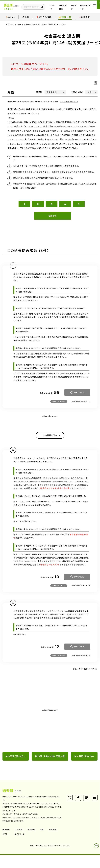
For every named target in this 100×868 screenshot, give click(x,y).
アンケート (59, 9)
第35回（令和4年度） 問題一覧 (50, 769)
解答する (53, 228)
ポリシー (6, 847)
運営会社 (6, 842)
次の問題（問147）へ (84, 769)
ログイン (75, 9)
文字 (77, 97)
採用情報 (32, 842)
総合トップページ (83, 9)
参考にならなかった (59, 414)
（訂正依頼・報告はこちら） (69, 107)
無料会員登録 (67, 9)
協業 (42, 842)
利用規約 (53, 842)
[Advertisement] (50, 743)
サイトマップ (20, 847)
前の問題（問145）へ (16, 769)
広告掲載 (19, 842)
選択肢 (39, 97)
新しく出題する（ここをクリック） (51, 69)
